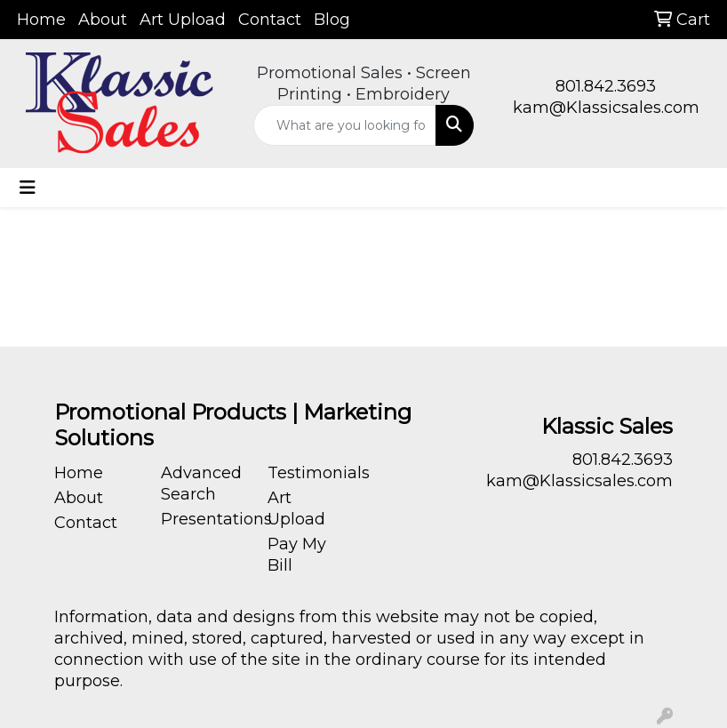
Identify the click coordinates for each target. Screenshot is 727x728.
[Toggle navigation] (28, 188)
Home (41, 20)
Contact (270, 20)
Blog (332, 20)
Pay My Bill (297, 555)
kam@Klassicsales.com (606, 108)
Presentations (204, 519)
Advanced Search (201, 484)
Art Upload (183, 20)
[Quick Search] (345, 125)
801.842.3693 (606, 86)
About (103, 20)
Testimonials (310, 473)
